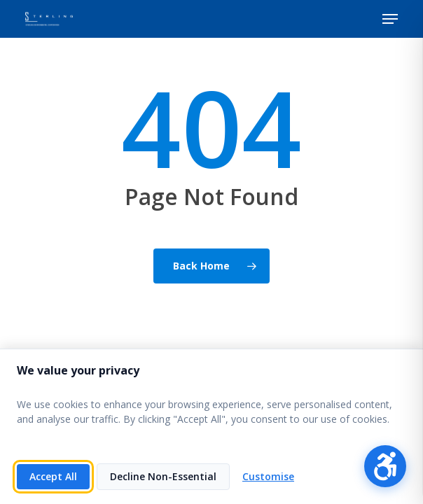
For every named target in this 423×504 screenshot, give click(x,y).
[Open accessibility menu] (385, 466)
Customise (268, 476)
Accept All (53, 476)
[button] (390, 19)
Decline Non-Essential (163, 476)
